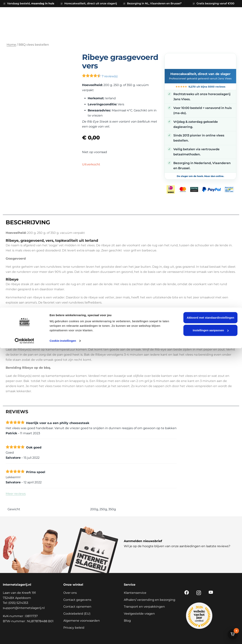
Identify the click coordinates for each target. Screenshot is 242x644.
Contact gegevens (77, 600)
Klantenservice (135, 593)
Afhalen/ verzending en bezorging (150, 600)
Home (11, 45)
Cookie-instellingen (63, 637)
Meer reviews (16, 494)
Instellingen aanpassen (211, 626)
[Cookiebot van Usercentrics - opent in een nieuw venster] (24, 637)
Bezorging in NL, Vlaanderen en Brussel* (154, 4)
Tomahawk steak (24, 311)
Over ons (70, 593)
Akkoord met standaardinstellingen (211, 613)
